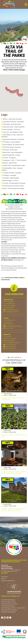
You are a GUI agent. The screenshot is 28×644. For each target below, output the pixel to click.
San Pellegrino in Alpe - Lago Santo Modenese (12, 136)
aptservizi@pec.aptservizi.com (11, 571)
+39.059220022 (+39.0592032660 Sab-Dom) (12, 342)
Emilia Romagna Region (8, 600)
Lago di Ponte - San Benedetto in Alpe (13, 165)
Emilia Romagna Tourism (9, 602)
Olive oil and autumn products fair (14, 436)
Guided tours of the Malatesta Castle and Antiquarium (14, 509)
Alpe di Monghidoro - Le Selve (11, 155)
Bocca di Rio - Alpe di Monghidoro (12, 152)
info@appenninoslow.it (11, 310)
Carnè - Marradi (21, 160)
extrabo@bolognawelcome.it (13, 326)
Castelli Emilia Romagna (8, 612)
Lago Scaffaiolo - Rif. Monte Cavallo (13, 145)
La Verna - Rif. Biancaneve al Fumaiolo (13, 183)
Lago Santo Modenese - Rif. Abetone (13, 139)
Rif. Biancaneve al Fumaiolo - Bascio (13, 186)
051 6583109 (8, 324)
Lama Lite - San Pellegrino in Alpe (12, 132)
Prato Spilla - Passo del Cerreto (11, 124)
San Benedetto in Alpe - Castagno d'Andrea (12, 169)
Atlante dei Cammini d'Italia (9, 604)
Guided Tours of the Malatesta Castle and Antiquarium (14, 473)
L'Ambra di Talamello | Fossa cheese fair (13, 399)
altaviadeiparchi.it (18, 260)
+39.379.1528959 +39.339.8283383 (10, 307)
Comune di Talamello (14, 391)
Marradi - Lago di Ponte (9, 163)
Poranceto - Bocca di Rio (9, 150)
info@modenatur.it (10, 347)
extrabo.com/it (9, 328)
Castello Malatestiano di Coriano (14, 501)
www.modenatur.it (10, 349)
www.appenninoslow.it (11, 312)
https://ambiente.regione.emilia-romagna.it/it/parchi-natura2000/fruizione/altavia (14, 207)
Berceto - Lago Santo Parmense (11, 119)
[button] (26, 4)
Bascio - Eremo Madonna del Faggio (13, 188)
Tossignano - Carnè (8, 160)
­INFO (8, 369)
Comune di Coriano (14, 427)
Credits (3, 579)
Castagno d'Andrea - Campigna (11, 173)
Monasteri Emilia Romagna (9, 610)
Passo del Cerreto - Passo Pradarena (13, 127)
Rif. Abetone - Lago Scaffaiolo (11, 142)
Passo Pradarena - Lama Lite (11, 129)
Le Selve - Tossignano (9, 158)
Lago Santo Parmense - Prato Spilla (13, 122)
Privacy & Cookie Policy (8, 581)
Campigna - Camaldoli (9, 175)
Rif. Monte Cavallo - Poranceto (11, 147)
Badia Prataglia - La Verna (10, 181)
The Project (4, 577)
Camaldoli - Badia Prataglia (10, 178)
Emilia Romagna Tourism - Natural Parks (13, 608)
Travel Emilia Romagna (8, 606)
